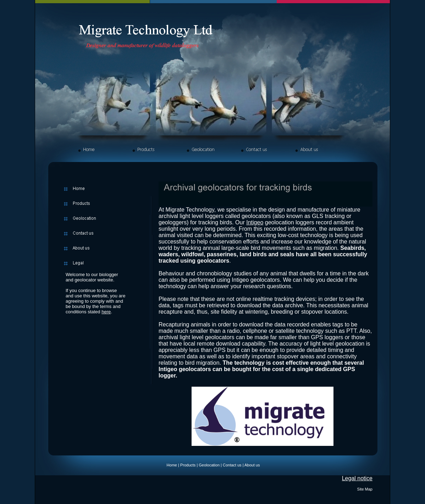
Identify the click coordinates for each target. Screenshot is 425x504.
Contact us (232, 465)
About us (252, 465)
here (106, 312)
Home (172, 465)
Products (188, 465)
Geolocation (209, 465)
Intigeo (255, 222)
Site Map (365, 489)
